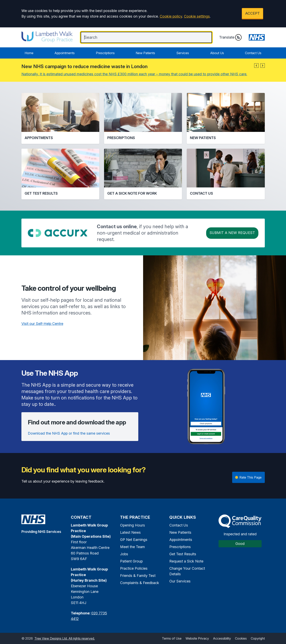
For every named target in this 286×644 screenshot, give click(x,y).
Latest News (130, 532)
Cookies (241, 638)
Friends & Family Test (138, 576)
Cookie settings (197, 16)
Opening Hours (132, 525)
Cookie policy (171, 16)
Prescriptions (105, 53)
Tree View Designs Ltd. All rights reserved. (65, 638)
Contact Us (253, 53)
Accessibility (222, 638)
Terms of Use (172, 638)
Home (29, 53)
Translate (230, 37)
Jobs (124, 554)
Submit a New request (232, 233)
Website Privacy (197, 638)
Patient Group (131, 561)
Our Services (180, 581)
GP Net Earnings (134, 540)
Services (183, 53)
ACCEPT (252, 13)
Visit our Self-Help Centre (42, 324)
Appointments (65, 53)
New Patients (145, 53)
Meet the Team (132, 547)
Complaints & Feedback (140, 583)
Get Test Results (183, 554)
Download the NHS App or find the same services (69, 433)
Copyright (258, 638)
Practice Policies (134, 568)
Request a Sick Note (186, 561)
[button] (256, 66)
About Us (217, 53)
